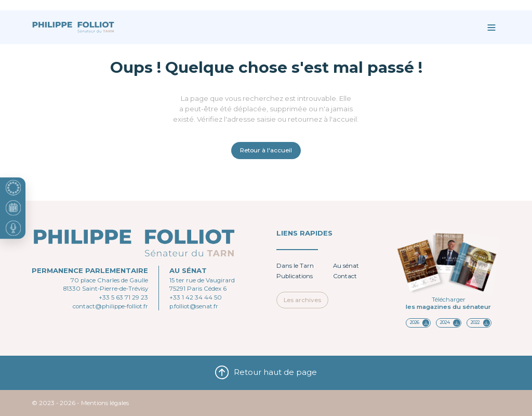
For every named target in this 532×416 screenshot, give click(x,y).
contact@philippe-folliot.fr (110, 306)
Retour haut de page (266, 373)
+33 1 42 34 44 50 (196, 297)
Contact (345, 276)
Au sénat (346, 266)
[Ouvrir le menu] (491, 27)
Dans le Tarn (295, 266)
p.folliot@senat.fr (194, 306)
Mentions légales (105, 403)
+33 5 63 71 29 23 (123, 297)
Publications (295, 276)
